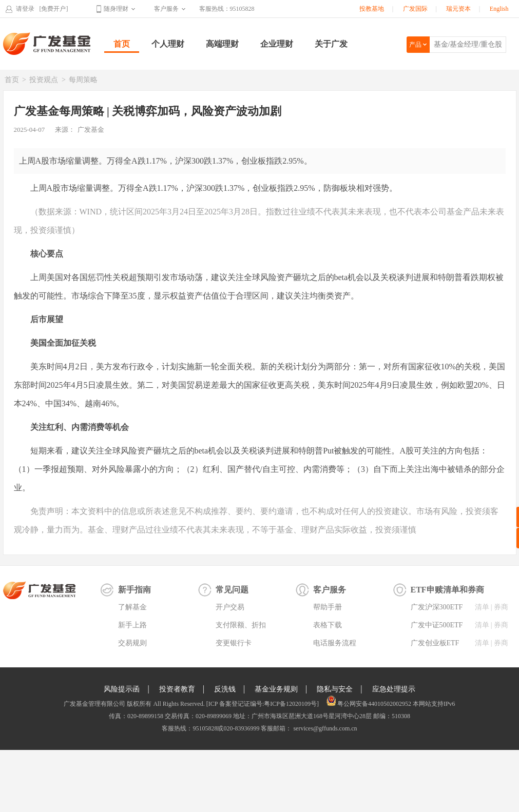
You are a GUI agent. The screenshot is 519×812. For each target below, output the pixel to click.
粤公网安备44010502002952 (374, 704)
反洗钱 (225, 689)
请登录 (25, 9)
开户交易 (230, 607)
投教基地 (372, 9)
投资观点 (44, 80)
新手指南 (134, 590)
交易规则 (132, 643)
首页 (122, 44)
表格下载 (328, 625)
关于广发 (331, 44)
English (499, 9)
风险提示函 (122, 689)
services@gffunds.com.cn (324, 728)
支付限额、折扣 (241, 625)
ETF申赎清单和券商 (447, 590)
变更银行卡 (234, 643)
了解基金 (132, 607)
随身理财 (116, 9)
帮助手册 (328, 607)
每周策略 (83, 80)
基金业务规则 (276, 689)
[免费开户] (54, 9)
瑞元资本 (458, 9)
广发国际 (415, 9)
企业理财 (277, 44)
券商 (501, 607)
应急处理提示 (394, 689)
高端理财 (222, 44)
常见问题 (232, 590)
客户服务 (166, 9)
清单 (482, 607)
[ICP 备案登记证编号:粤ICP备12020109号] (263, 704)
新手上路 (132, 625)
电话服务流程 (335, 643)
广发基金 (47, 44)
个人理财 (168, 44)
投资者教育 (177, 689)
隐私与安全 (335, 689)
